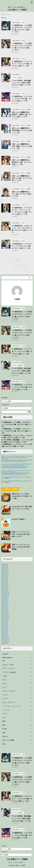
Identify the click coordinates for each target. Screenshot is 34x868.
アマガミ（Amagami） (10, 672)
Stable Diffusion (7, 658)
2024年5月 (5, 583)
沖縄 (4, 733)
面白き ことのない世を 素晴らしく (17, 862)
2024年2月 (5, 589)
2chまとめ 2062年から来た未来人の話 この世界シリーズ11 (17, 477)
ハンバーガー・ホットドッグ (12, 706)
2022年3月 (5, 632)
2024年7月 (5, 579)
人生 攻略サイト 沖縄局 (17, 10)
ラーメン (5, 714)
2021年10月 (5, 641)
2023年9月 (5, 598)
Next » (17, 260)
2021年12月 (5, 638)
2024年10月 (5, 573)
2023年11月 (5, 594)
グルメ (4, 680)
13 (26, 266)
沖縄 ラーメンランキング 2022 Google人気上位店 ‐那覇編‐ (22, 547)
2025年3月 (5, 568)
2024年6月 (5, 581)
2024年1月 (5, 590)
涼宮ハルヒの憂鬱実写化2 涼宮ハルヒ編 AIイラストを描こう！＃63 (22, 178)
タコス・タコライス (9, 702)
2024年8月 (5, 577)
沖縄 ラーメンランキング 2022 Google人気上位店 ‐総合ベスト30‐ (22, 534)
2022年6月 (5, 626)
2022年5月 (5, 628)
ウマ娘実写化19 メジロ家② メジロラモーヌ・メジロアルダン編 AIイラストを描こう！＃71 (17, 424)
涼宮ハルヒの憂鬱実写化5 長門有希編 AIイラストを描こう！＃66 (22, 130)
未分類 (4, 729)
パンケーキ (6, 710)
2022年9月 (5, 621)
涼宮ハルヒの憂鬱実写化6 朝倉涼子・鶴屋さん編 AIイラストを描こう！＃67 (22, 115)
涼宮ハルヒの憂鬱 (8, 740)
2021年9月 (5, 643)
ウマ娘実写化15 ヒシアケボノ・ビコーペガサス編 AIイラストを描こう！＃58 (22, 99)
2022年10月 (5, 619)
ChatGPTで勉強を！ (19, 519)
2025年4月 (5, 566)
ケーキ (4, 684)
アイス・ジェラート (9, 668)
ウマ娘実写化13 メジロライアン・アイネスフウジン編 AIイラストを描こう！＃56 (22, 246)
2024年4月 (5, 585)
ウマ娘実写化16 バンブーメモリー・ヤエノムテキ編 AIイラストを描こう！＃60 (22, 64)
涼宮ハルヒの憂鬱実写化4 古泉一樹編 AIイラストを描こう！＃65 (22, 146)
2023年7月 (5, 602)
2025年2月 (5, 570)
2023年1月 (5, 613)
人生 (4, 718)
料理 (4, 725)
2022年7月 (5, 624)
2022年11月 (5, 617)
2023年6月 (5, 604)
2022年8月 (5, 623)
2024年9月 (5, 575)
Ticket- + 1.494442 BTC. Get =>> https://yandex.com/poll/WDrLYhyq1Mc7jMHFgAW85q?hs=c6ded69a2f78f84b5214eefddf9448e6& (16, 473)
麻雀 (4, 744)
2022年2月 (5, 634)
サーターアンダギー (9, 691)
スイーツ (5, 695)
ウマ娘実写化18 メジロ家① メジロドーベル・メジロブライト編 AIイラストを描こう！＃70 (17, 431)
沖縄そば (5, 736)
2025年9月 (5, 564)
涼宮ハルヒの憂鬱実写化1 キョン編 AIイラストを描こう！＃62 (22, 194)
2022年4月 (5, 630)
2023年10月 (5, 596)
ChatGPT (5, 654)
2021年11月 (5, 640)
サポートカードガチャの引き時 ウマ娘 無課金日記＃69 (16, 464)
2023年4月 (5, 607)
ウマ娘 (4, 676)
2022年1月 (5, 636)
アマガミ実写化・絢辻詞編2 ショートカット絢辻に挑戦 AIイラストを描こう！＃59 (22, 83)
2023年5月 (5, 606)
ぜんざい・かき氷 (8, 665)
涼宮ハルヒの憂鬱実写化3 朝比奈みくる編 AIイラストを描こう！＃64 (22, 162)
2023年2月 (5, 611)
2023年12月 (5, 592)
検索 (29, 412)
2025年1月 (5, 572)
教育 (4, 721)
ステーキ (5, 699)
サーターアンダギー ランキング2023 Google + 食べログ (16, 470)
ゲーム (4, 687)
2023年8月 (5, 600)
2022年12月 (5, 615)
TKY (4, 661)
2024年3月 (5, 587)
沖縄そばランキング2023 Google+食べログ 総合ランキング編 (22, 496)
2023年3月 (5, 609)
